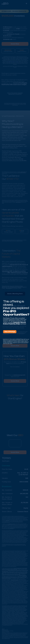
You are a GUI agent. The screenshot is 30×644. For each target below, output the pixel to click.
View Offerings (10, 332)
